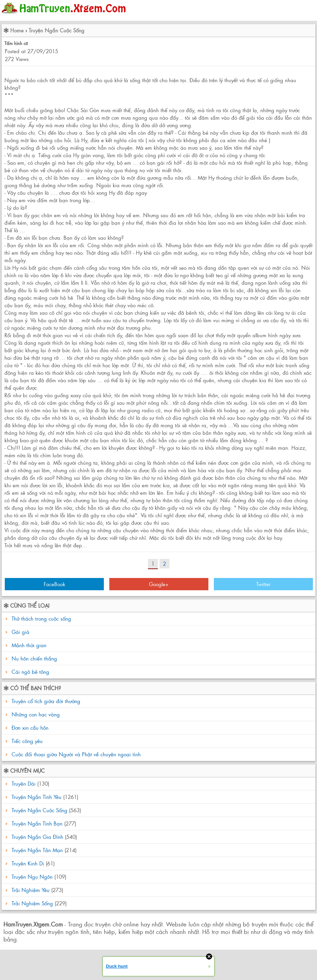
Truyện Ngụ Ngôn (32, 877)
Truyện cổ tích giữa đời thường (45, 701)
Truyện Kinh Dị (28, 863)
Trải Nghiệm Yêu (31, 890)
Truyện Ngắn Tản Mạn (37, 850)
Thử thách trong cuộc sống (41, 618)
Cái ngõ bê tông (30, 672)
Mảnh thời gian (29, 645)
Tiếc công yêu (26, 741)
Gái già (20, 632)
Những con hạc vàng (35, 714)
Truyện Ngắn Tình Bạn (37, 823)
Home (17, 30)
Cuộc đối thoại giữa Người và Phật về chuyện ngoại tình (75, 754)
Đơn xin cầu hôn (29, 727)
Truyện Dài (24, 783)
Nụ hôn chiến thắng (34, 658)
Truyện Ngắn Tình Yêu (37, 797)
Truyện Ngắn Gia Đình (37, 837)
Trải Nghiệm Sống (32, 903)
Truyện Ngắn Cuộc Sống (57, 30)
